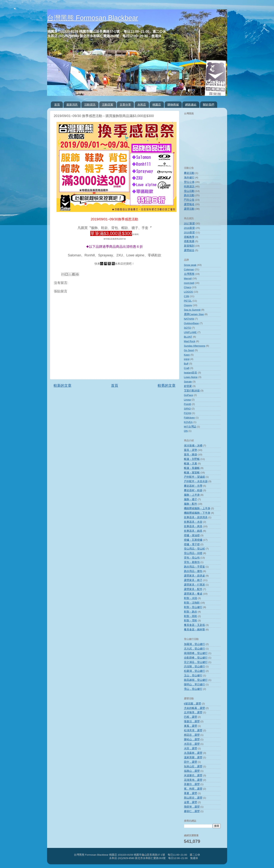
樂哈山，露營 (192, 739)
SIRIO (187, 409)
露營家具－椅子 (193, 580)
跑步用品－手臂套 (194, 567)
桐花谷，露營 (192, 735)
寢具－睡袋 (191, 455)
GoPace (189, 395)
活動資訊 (90, 105)
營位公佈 (189, 182)
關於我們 (209, 105)
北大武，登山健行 (194, 649)
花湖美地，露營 (193, 780)
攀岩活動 (189, 173)
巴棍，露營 (191, 717)
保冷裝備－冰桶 (193, 446)
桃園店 (157, 105)
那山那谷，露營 (193, 798)
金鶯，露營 (191, 802)
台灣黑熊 (189, 274)
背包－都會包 (192, 562)
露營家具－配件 (193, 589)
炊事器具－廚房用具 (196, 517)
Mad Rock (190, 341)
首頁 (57, 105)
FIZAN (188, 413)
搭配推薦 (189, 241)
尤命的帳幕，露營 (194, 708)
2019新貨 (189, 232)
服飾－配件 (191, 504)
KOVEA (188, 422)
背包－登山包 (192, 558)
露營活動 (189, 209)
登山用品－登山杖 (194, 549)
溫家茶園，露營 (193, 757)
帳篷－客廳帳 (192, 468)
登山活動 (189, 191)
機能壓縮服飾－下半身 (197, 513)
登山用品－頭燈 (193, 553)
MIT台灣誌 (190, 427)
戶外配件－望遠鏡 (194, 477)
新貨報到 (189, 246)
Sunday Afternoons (195, 346)
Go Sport (189, 350)
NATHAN (189, 319)
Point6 (188, 404)
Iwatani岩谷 (191, 373)
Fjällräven (190, 418)
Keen (187, 355)
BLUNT (188, 337)
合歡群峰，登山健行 (196, 658)
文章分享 (125, 105)
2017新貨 (189, 223)
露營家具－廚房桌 (194, 576)
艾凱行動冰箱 (192, 391)
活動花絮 (108, 105)
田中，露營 (191, 762)
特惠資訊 (189, 187)
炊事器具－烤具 (193, 526)
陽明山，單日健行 (194, 684)
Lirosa (187, 400)
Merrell (188, 278)
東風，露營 (191, 726)
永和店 (142, 105)
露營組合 (189, 250)
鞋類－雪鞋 (191, 621)
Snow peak (190, 265)
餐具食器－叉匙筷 (194, 625)
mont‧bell (189, 283)
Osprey (188, 305)
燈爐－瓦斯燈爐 (193, 540)
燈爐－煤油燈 (192, 535)
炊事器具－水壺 (193, 522)
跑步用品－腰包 (193, 571)
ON (186, 431)
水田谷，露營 (192, 744)
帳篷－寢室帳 (192, 473)
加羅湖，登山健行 (194, 644)
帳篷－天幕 (191, 464)
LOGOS (188, 292)
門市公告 (189, 200)
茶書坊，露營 (192, 784)
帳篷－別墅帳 (192, 459)
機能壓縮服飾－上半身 (197, 508)
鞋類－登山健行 (193, 607)
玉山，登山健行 (193, 675)
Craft (187, 368)
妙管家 (188, 386)
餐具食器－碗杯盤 (194, 630)
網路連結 (191, 105)
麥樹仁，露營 (192, 811)
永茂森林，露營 (193, 753)
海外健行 (189, 178)
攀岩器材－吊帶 (193, 486)
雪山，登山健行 (193, 689)
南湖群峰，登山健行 (196, 653)
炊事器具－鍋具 (193, 531)
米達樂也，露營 (193, 775)
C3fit (187, 296)
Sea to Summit (192, 310)
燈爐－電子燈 (192, 544)
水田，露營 (191, 748)
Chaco (188, 287)
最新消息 (72, 105)
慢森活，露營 (192, 721)
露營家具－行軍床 (194, 585)
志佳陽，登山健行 (194, 666)
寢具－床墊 (191, 450)
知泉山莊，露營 (193, 766)
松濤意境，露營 (193, 730)
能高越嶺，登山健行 (196, 680)
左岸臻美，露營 (193, 712)
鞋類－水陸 (191, 598)
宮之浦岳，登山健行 (196, 662)
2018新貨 (189, 228)
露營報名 (189, 204)
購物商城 (173, 105)
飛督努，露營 (192, 807)
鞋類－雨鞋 (191, 616)
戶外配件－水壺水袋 (196, 481)
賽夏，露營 (191, 793)
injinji (187, 359)
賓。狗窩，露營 (193, 789)
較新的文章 (63, 386)
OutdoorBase (191, 323)
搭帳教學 (189, 237)
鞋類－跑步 (191, 612)
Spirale (188, 382)
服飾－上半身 (192, 495)
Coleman (189, 269)
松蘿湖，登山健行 (194, 671)
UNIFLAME (190, 332)
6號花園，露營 (193, 704)
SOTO (188, 328)
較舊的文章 (167, 386)
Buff (186, 364)
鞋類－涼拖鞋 (192, 603)
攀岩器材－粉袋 (193, 490)
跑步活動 (189, 195)
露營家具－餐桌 (193, 594)
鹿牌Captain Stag (194, 314)
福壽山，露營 (192, 771)
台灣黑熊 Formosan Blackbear (93, 18)
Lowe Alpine (191, 377)
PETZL (188, 301)
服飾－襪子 (191, 499)
